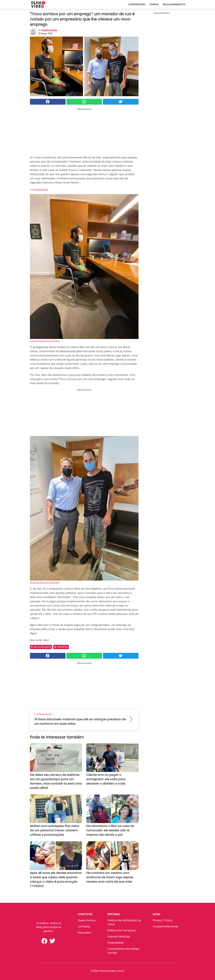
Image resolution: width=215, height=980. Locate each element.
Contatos (84, 926)
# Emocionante (41, 647)
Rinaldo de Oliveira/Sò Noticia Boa (45, 341)
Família (154, 4)
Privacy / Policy (163, 920)
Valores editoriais (119, 937)
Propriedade (116, 943)
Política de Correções (122, 930)
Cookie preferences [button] (166, 926)
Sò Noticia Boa (41, 189)
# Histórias (61, 647)
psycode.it (84, 933)
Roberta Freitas (49, 30)
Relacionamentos (174, 4)
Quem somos (87, 920)
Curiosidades (137, 4)
